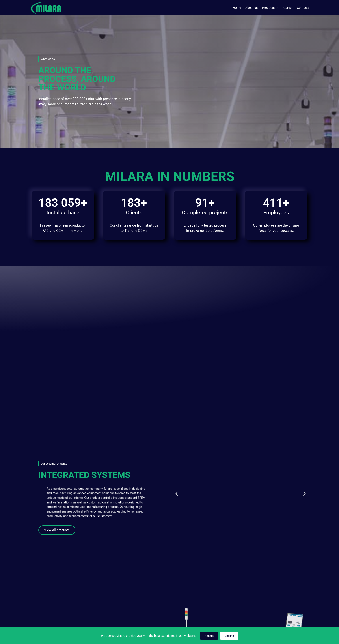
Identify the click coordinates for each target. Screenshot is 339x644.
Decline (229, 636)
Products (271, 8)
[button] (177, 308)
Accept (209, 636)
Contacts (303, 8)
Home (237, 8)
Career (288, 8)
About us (251, 8)
